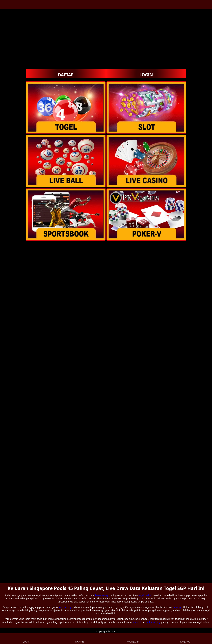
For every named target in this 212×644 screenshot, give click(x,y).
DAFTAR (66, 75)
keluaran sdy (154, 622)
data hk (137, 622)
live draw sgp (66, 607)
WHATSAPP (133, 639)
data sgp (177, 607)
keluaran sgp (102, 595)
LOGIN (146, 75)
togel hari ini (145, 595)
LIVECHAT (185, 639)
